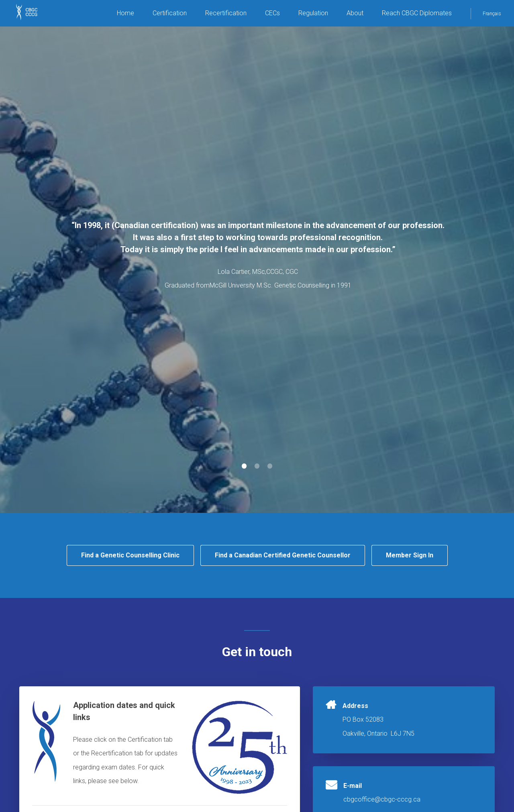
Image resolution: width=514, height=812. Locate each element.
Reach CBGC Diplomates (417, 13)
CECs (272, 13)
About (355, 13)
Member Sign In (410, 555)
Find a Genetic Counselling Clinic (130, 555)
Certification (170, 13)
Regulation (313, 13)
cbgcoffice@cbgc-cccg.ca (382, 799)
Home (125, 13)
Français (492, 13)
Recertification (226, 13)
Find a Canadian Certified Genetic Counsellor (283, 555)
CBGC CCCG (32, 16)
